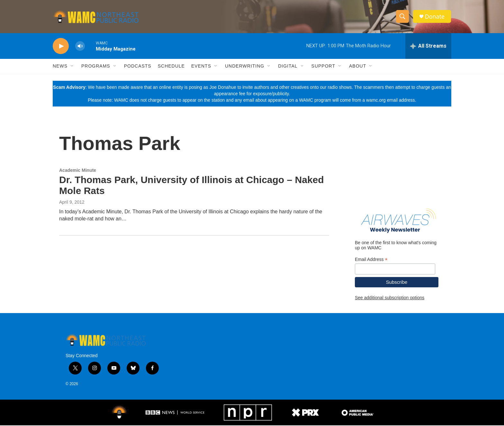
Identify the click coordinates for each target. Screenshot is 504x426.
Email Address (371, 260)
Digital (288, 67)
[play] (61, 47)
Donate (435, 17)
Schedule (171, 67)
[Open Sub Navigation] (72, 67)
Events (201, 67)
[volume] (80, 47)
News (60, 67)
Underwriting (245, 67)
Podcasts (138, 67)
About (358, 67)
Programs (96, 67)
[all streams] (428, 47)
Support (323, 67)
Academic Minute (78, 171)
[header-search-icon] (402, 17)
